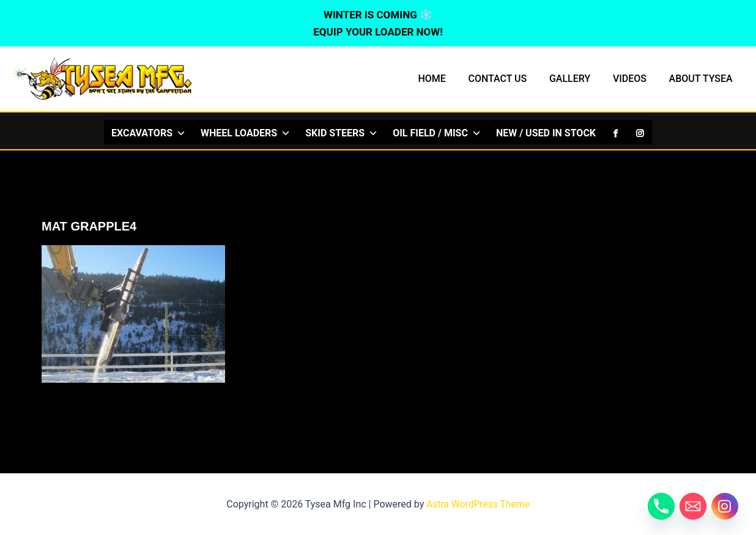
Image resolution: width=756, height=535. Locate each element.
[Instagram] (640, 132)
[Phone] (661, 506)
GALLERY (577, 79)
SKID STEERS (342, 133)
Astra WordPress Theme (478, 504)
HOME (444, 79)
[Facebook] (615, 132)
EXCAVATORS (149, 133)
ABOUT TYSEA (702, 79)
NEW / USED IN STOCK (546, 133)
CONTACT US (508, 79)
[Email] (693, 506)
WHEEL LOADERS (246, 133)
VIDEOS (634, 79)
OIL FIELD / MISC (437, 133)
